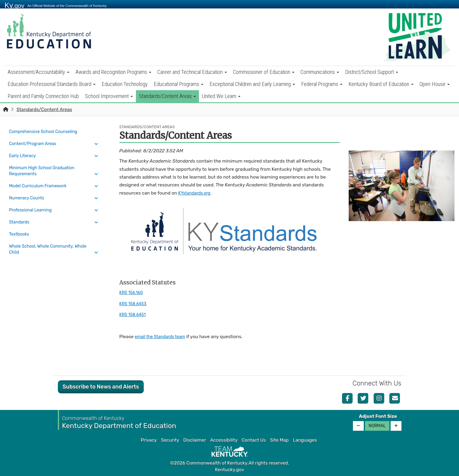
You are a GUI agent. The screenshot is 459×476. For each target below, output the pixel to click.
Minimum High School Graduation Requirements (45, 166)
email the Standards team (163, 337)
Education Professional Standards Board (52, 84)
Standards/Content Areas (167, 96)
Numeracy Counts (28, 191)
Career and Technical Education (192, 72)
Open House (435, 84)
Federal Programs (322, 84)
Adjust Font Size (378, 416)
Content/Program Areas (35, 142)
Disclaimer (195, 440)
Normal (377, 426)
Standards (20, 212)
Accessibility (224, 440)
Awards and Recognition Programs (113, 72)
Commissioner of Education (264, 72)
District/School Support (372, 72)
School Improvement (109, 96)
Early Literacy (24, 152)
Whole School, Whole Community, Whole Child (52, 236)
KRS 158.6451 (134, 315)
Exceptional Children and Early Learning (252, 84)
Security (170, 440)
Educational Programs (179, 84)
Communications (320, 72)
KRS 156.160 (132, 293)
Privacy (149, 440)
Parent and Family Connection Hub (43, 96)
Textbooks (20, 223)
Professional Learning (33, 202)
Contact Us (254, 440)
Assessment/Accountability (38, 72)
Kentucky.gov (230, 470)
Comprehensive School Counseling (47, 131)
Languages (305, 440)
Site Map (279, 440)
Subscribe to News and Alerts (101, 387)
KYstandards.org (196, 193)
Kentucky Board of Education (381, 84)
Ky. (14, 5)
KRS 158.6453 (134, 304)
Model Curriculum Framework (41, 180)
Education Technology (125, 84)
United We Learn (221, 96)
